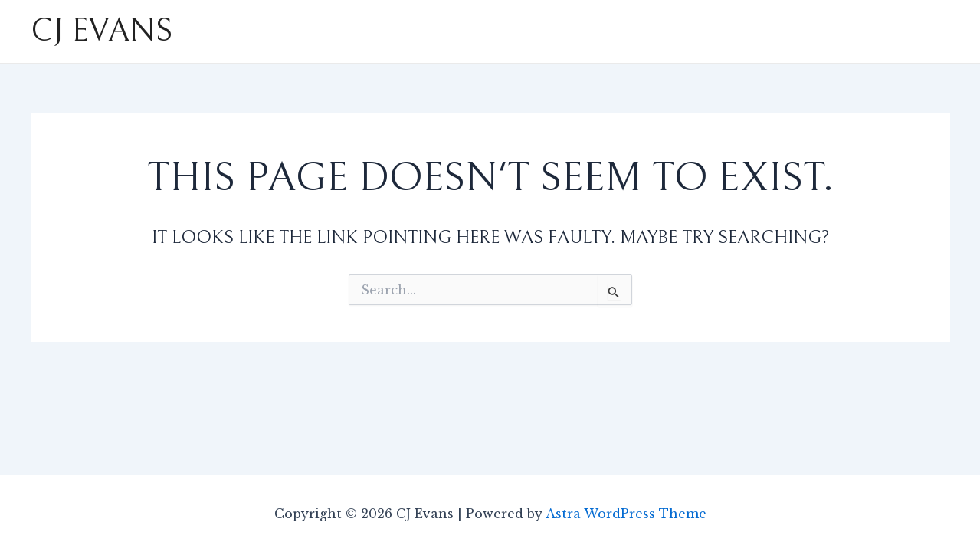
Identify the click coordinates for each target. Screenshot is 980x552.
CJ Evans (102, 31)
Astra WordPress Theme (626, 514)
